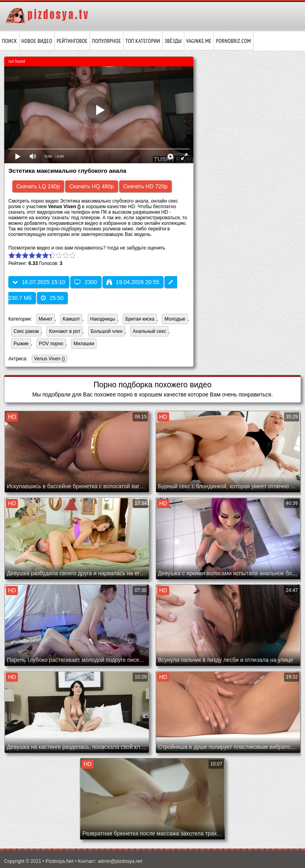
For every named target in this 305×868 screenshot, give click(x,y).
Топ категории (143, 41)
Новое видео (37, 41)
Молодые (175, 319)
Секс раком (26, 331)
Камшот (71, 319)
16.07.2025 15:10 (39, 282)
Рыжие (21, 344)
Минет (45, 319)
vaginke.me (199, 41)
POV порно (51, 344)
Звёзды (173, 41)
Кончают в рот (65, 331)
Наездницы (103, 319)
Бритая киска (140, 319)
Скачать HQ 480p (91, 186)
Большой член (106, 331)
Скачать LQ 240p (38, 186)
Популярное (107, 41)
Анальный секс (149, 331)
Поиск (10, 41)
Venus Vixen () (48, 359)
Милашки (84, 344)
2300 (86, 282)
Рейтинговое (72, 41)
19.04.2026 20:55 (133, 282)
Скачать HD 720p (145, 186)
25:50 (52, 298)
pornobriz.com (233, 41)
